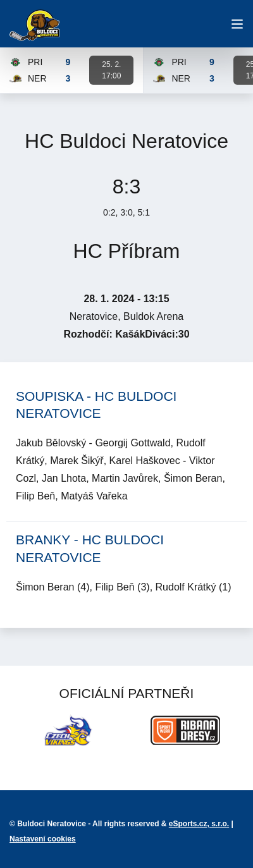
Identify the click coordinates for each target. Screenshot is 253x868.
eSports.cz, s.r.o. (199, 824)
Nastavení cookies (43, 839)
